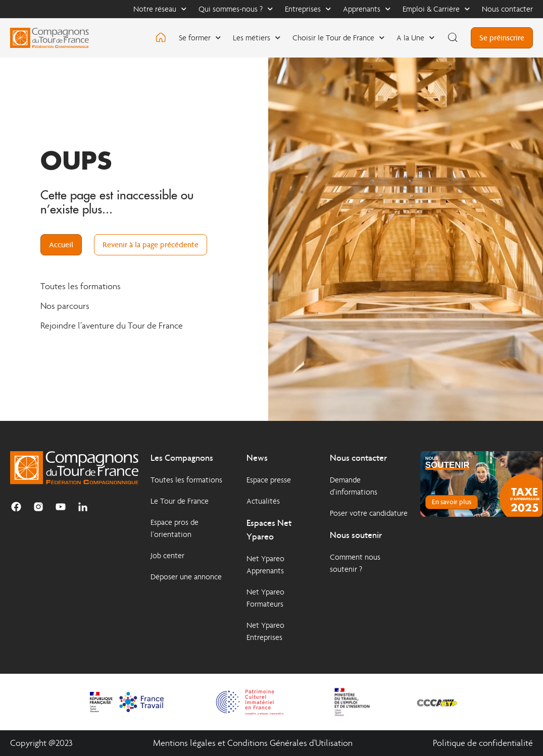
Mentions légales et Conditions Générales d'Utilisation (253, 743)
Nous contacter (507, 9)
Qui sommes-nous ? (236, 9)
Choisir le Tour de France (338, 38)
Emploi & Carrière (436, 9)
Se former (200, 38)
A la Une (415, 38)
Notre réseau (160, 9)
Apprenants (367, 9)
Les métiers (257, 38)
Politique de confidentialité (483, 743)
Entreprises (308, 9)
